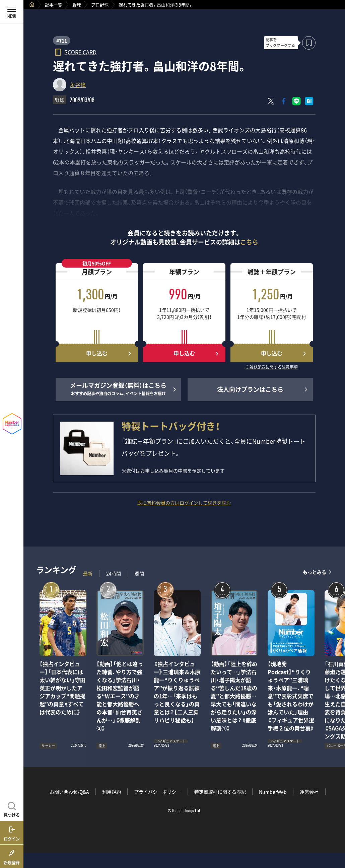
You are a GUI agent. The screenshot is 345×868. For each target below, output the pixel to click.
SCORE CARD (80, 52)
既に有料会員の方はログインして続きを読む (184, 503)
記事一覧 (54, 5)
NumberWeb (273, 792)
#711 (62, 41)
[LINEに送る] (296, 101)
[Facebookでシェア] (284, 101)
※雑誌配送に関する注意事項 (272, 367)
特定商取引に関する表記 (220, 792)
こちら (249, 242)
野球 (77, 5)
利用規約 (112, 792)
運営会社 (309, 792)
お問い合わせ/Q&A (69, 792)
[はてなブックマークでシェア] (309, 101)
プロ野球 (100, 5)
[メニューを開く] (12, 12)
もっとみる (315, 572)
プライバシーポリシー (157, 792)
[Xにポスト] (271, 101)
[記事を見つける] (12, 809)
